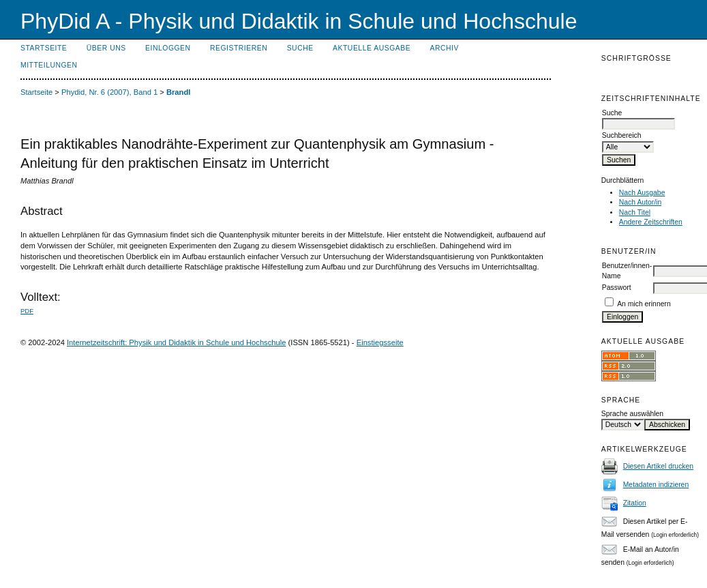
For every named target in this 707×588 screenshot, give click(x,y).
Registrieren (239, 48)
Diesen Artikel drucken (658, 466)
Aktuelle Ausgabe (372, 48)
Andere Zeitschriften (651, 222)
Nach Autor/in (640, 202)
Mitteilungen (49, 65)
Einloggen (168, 48)
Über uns (106, 48)
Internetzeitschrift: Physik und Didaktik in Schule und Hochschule (177, 342)
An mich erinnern (644, 304)
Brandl (178, 92)
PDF (27, 311)
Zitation (635, 503)
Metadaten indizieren (656, 485)
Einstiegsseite (380, 342)
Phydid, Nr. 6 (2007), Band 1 (109, 92)
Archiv (445, 48)
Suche (300, 48)
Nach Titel (635, 212)
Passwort (617, 288)
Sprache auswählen (632, 414)
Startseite (44, 48)
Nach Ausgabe (642, 193)
